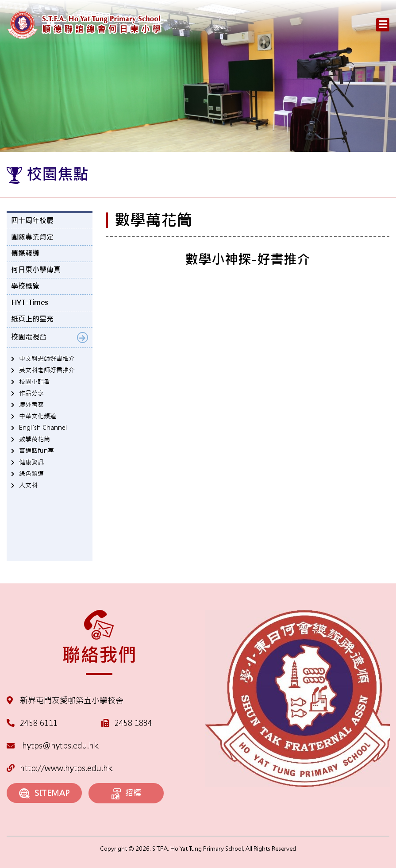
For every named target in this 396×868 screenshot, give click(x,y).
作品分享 (31, 393)
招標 (126, 794)
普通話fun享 (37, 451)
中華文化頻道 (38, 416)
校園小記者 (35, 382)
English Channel (43, 428)
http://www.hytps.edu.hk (60, 768)
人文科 (28, 485)
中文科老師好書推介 (47, 359)
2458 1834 (133, 723)
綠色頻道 (31, 474)
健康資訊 (31, 462)
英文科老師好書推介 (47, 370)
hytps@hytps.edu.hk (52, 746)
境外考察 (31, 405)
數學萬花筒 (35, 439)
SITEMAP (44, 793)
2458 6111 (39, 723)
